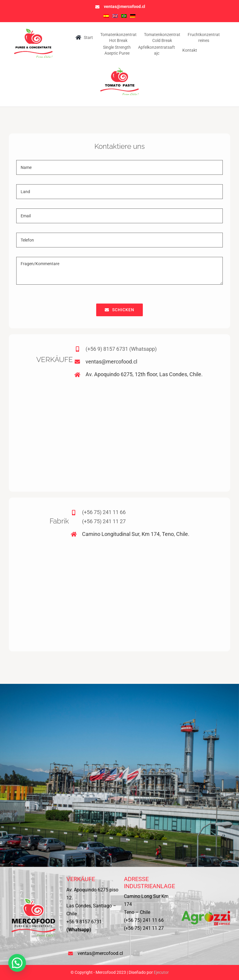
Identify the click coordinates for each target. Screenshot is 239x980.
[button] (17, 963)
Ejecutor (161, 972)
